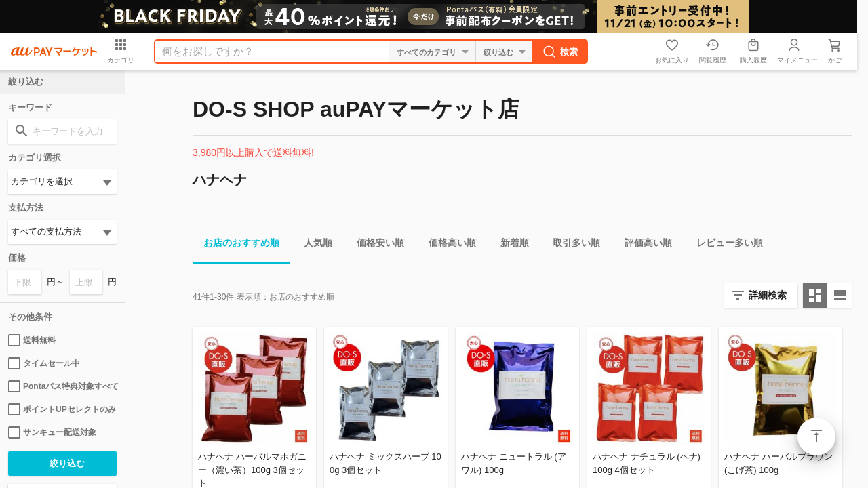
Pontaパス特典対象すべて (62, 386)
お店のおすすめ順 (236, 245)
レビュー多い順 (724, 245)
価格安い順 (375, 245)
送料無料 (32, 340)
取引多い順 (571, 245)
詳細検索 (768, 295)
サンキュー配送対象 (52, 432)
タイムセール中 (44, 363)
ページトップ (816, 436)
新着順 (509, 245)
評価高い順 (643, 245)
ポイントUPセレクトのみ (62, 409)
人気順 (313, 245)
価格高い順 (447, 245)
